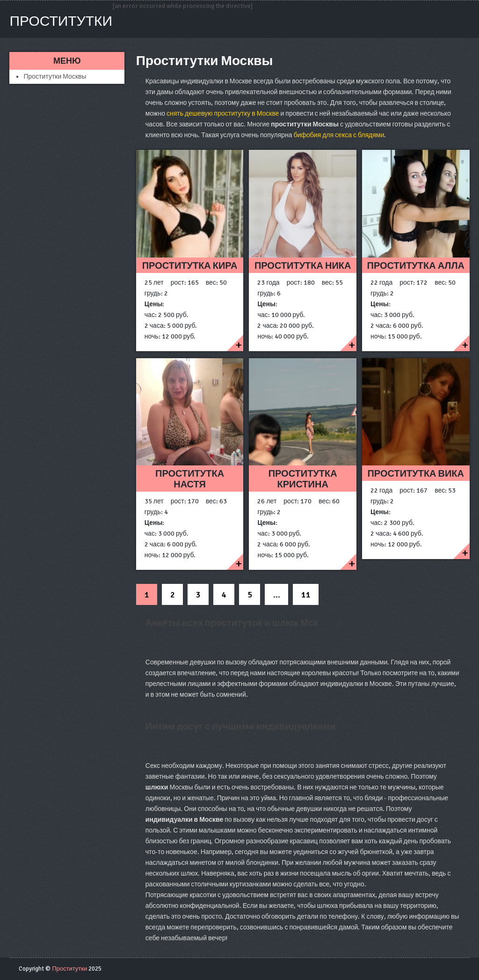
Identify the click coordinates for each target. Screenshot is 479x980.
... (277, 595)
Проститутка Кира (190, 266)
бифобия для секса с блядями (339, 135)
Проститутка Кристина (303, 479)
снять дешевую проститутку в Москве (223, 114)
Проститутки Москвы (55, 77)
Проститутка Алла (416, 266)
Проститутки (61, 21)
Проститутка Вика (416, 474)
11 (306, 595)
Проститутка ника (303, 266)
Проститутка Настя (190, 479)
